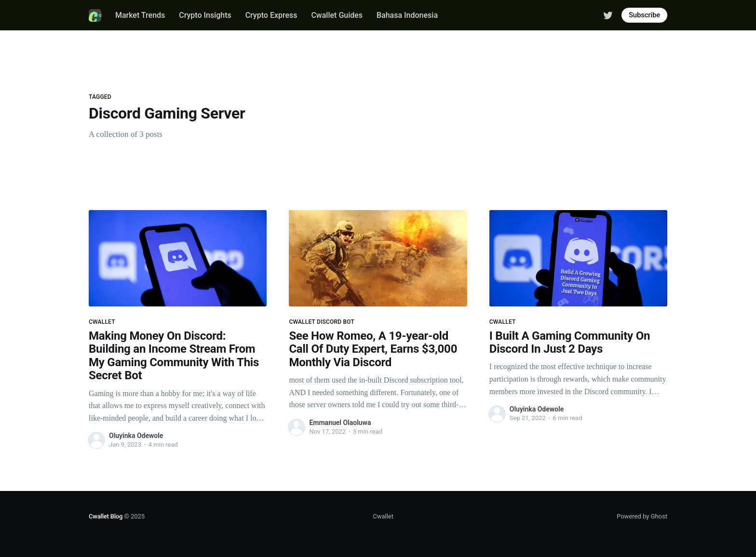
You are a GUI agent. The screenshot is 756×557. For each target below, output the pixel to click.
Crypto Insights (205, 15)
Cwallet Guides (337, 15)
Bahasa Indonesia (407, 15)
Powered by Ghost (642, 516)
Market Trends (140, 15)
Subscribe (644, 15)
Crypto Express (271, 15)
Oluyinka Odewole (136, 436)
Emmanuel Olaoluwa (340, 423)
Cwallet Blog (106, 516)
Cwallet (383, 516)
